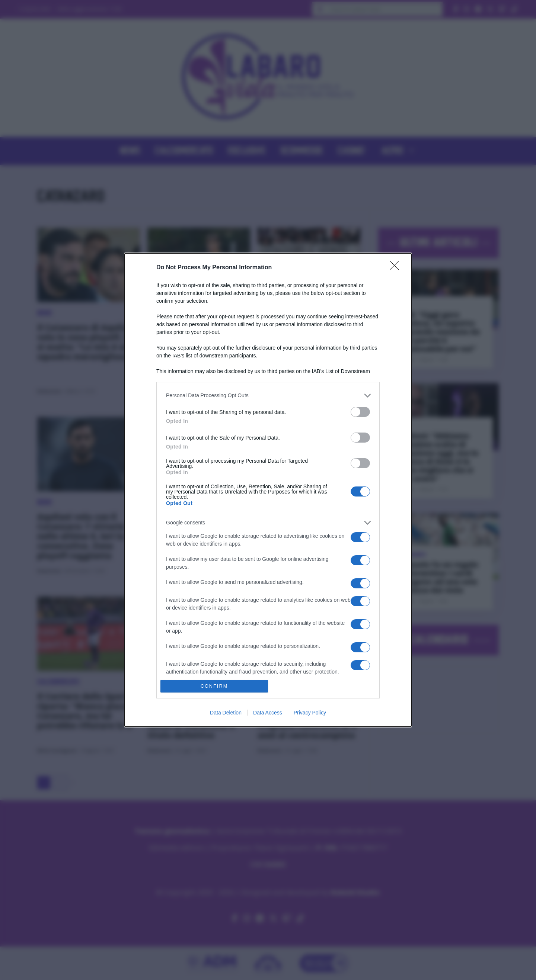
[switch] (360, 412)
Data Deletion (226, 713)
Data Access (268, 713)
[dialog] (268, 490)
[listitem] (268, 396)
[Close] (397, 268)
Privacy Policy (310, 713)
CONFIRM (214, 686)
